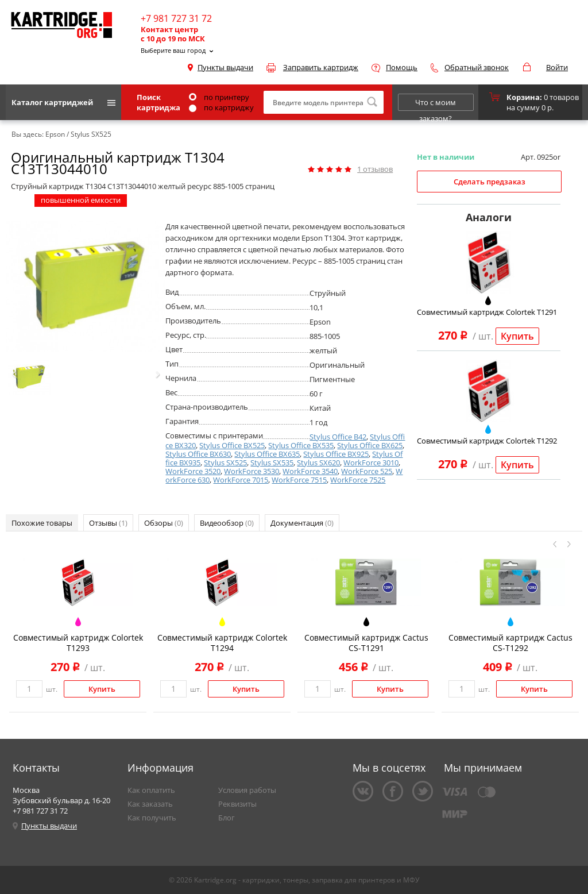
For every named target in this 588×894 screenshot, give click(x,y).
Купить (517, 336)
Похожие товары (42, 523)
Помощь (402, 67)
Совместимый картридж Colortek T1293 (78, 643)
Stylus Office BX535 (301, 445)
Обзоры (164, 523)
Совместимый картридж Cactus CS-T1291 (366, 643)
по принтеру (219, 97)
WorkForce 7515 (299, 480)
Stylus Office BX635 (267, 454)
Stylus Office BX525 (232, 445)
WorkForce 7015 (241, 480)
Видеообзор (227, 523)
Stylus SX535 (272, 463)
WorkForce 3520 (193, 471)
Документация (302, 523)
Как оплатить (151, 790)
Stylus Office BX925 (336, 454)
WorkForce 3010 (371, 463)
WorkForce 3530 (252, 471)
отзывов (375, 169)
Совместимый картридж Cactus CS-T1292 (510, 643)
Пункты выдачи (225, 67)
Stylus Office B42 (338, 437)
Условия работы (247, 790)
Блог (227, 818)
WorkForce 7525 (358, 480)
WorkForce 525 (367, 471)
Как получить (152, 818)
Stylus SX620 (318, 463)
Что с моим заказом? (436, 104)
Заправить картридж (321, 67)
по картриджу (221, 107)
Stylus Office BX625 (370, 445)
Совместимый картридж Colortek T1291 (487, 312)
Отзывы (108, 523)
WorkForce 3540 (310, 471)
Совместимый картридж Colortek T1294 (222, 643)
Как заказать (150, 804)
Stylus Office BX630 (198, 454)
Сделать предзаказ (490, 182)
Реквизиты (237, 804)
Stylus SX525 (225, 463)
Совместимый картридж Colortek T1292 (487, 441)
